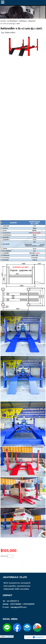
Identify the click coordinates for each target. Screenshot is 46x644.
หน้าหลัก (3, 21)
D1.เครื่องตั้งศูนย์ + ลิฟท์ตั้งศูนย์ (17, 21)
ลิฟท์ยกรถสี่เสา (10, 33)
